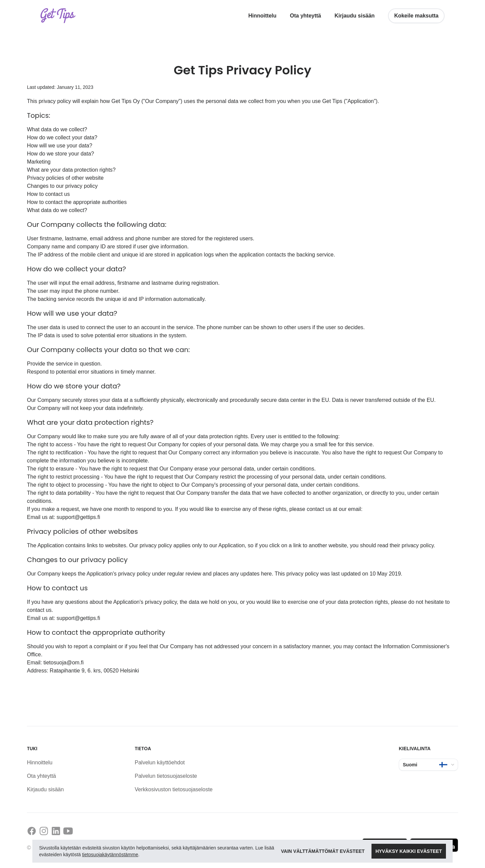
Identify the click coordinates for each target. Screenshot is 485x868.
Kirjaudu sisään (354, 16)
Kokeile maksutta (416, 16)
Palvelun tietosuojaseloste (166, 776)
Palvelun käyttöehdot (160, 762)
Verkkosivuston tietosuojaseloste (174, 789)
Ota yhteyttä (305, 16)
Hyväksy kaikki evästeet (409, 851)
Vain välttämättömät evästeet (323, 851)
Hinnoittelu (262, 16)
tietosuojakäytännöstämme (110, 855)
